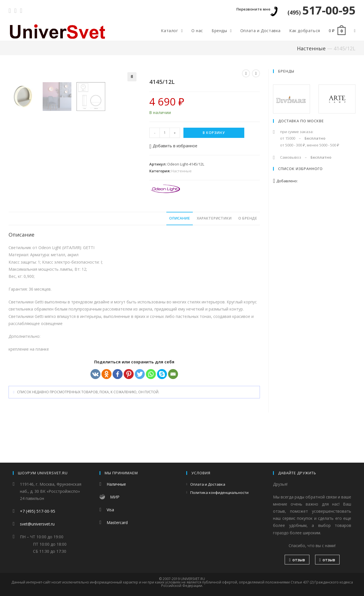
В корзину (214, 133)
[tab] (180, 254)
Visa (110, 510)
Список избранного (300, 169)
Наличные (116, 484)
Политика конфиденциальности (219, 492)
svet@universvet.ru (37, 524)
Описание (180, 254)
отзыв (297, 560)
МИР (115, 497)
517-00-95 (321, 10)
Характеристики (214, 254)
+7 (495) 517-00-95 (38, 511)
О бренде (248, 254)
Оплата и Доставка (208, 484)
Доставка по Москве (301, 121)
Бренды (286, 71)
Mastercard (117, 522)
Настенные (311, 48)
